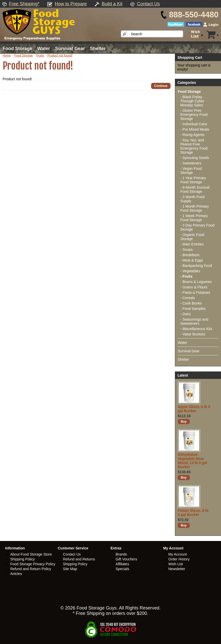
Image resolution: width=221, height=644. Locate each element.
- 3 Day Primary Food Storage (197, 227)
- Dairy (186, 314)
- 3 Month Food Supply (192, 199)
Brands (121, 554)
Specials (123, 569)
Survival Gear (70, 49)
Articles (16, 574)
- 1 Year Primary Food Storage (193, 180)
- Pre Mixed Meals (195, 129)
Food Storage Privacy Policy (33, 564)
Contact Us (148, 4)
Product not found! (60, 55)
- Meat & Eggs (192, 260)
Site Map (70, 569)
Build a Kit (112, 4)
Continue (161, 86)
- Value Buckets (193, 334)
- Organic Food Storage (192, 237)
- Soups (186, 250)
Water (44, 49)
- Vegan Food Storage (191, 171)
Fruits (40, 55)
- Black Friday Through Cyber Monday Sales (192, 101)
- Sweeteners (191, 163)
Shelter (98, 49)
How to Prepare (71, 4)
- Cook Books (191, 303)
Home (7, 55)
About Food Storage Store (31, 554)
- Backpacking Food (196, 266)
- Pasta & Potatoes (195, 292)
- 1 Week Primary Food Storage (194, 218)
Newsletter (177, 569)
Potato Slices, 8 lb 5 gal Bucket (193, 513)
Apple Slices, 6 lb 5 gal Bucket (194, 409)
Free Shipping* (24, 4)
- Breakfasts (190, 255)
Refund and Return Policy (31, 569)
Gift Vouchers (127, 559)
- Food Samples (193, 309)
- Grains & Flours (194, 287)
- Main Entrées (192, 244)
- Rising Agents (192, 135)
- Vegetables (190, 271)
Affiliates (123, 564)
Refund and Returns (79, 559)
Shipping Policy (23, 559)
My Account (177, 554)
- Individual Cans (194, 124)
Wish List (176, 564)
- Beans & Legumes (196, 282)
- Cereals (188, 298)
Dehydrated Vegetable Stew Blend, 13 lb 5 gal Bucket (192, 461)
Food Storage (17, 49)
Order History (179, 559)
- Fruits (186, 276)
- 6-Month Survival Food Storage (195, 189)
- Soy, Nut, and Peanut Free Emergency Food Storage (194, 146)
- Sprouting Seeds (195, 158)
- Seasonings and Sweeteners (194, 321)
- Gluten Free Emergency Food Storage (194, 115)
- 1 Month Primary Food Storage (194, 208)
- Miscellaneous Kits (196, 329)
